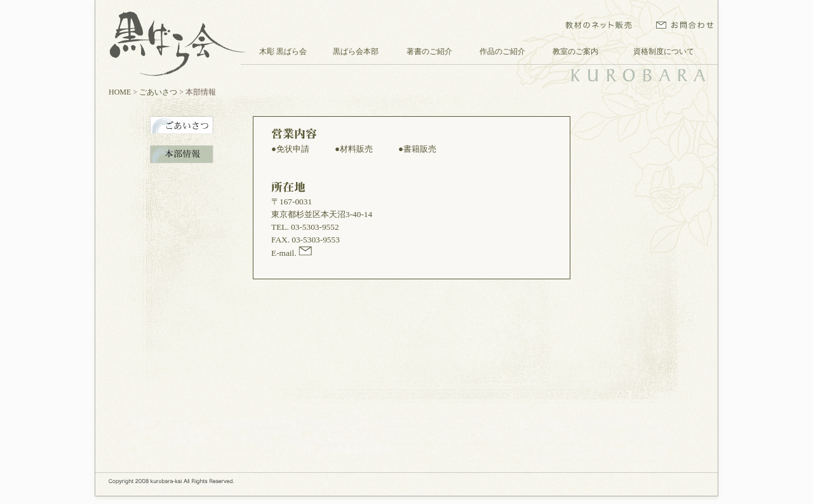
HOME (120, 92)
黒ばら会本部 (356, 51)
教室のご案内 (575, 51)
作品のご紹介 (502, 51)
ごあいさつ (158, 92)
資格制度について (664, 51)
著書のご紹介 (429, 51)
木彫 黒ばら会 (283, 51)
